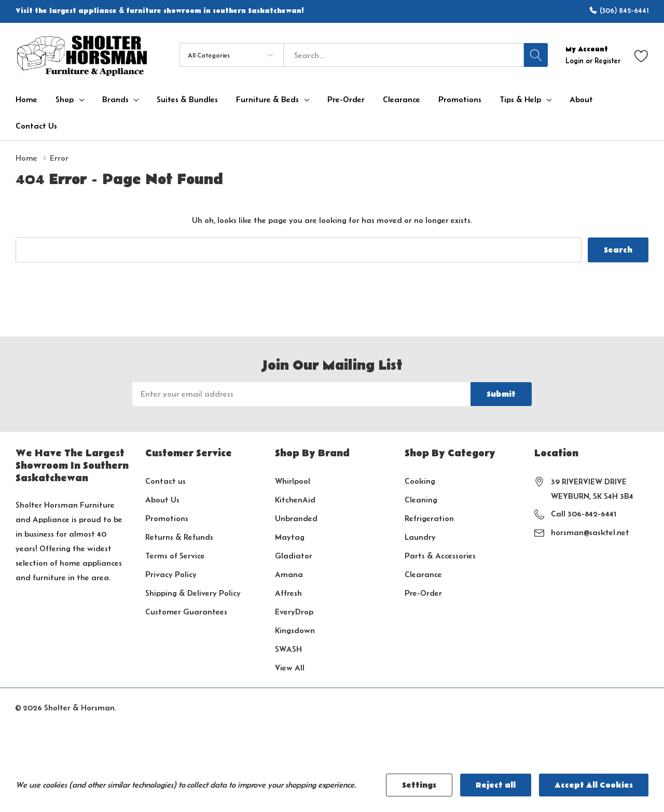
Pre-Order (423, 593)
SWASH (288, 649)
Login (576, 61)
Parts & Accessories (440, 556)
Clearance (423, 574)
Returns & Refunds (179, 537)
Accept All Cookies (594, 785)
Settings (419, 785)
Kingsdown (295, 630)
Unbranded (296, 518)
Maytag (290, 537)
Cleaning (421, 500)
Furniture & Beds (267, 100)
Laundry (420, 537)
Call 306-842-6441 (584, 514)
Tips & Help (520, 100)
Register (607, 61)
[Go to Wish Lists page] (641, 55)
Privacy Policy (171, 574)
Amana (289, 574)
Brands (115, 100)
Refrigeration (429, 518)
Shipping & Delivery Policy (193, 593)
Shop (65, 100)
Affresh (288, 593)
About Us (162, 500)
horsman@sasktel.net (590, 532)
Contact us (165, 481)
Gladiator (294, 556)
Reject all (496, 785)
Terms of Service (175, 556)
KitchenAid (295, 500)
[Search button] (536, 55)
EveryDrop (294, 612)
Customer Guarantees (186, 612)
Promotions (167, 518)
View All (290, 668)
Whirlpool (293, 481)
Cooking (420, 481)
